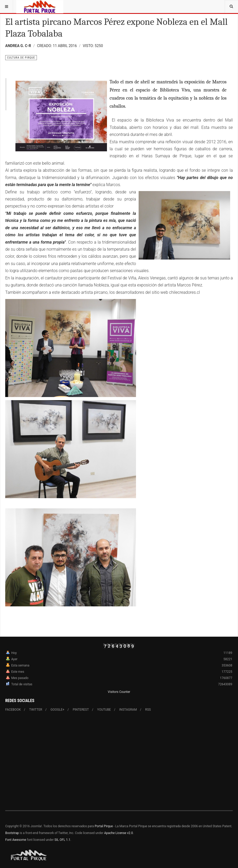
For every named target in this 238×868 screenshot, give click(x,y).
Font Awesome (16, 840)
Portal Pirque (104, 826)
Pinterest (81, 710)
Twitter (36, 710)
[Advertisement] (119, 761)
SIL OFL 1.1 (62, 840)
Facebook (13, 710)
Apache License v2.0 (118, 833)
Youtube (104, 710)
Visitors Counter (119, 692)
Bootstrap (12, 833)
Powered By (29, 855)
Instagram (128, 710)
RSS (148, 710)
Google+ (57, 710)
